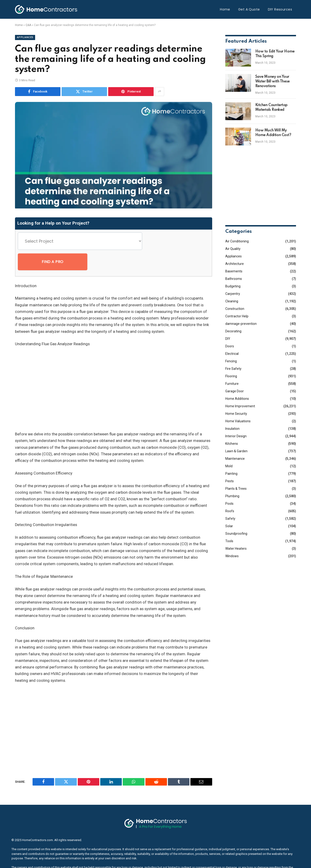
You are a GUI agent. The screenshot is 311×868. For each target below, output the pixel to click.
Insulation (232, 429)
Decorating (233, 331)
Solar (229, 526)
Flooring (231, 376)
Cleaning (232, 301)
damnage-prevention (241, 324)
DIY (228, 339)
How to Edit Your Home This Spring (275, 54)
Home (225, 9)
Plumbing (232, 496)
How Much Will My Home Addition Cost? (273, 133)
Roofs (230, 511)
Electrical (232, 354)
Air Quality (233, 249)
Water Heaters (236, 549)
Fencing (231, 361)
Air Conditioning (237, 241)
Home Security (236, 414)
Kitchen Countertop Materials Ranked (271, 108)
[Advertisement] (114, 369)
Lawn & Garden (236, 451)
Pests (230, 481)
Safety (230, 519)
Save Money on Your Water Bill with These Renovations (272, 82)
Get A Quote (249, 9)
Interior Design (236, 436)
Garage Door (235, 391)
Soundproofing (236, 534)
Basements (234, 271)
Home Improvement (240, 406)
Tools (229, 541)
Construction (235, 309)
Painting (231, 474)
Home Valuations (238, 421)
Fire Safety (233, 369)
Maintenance (235, 459)
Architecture (235, 264)
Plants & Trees (236, 489)
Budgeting (233, 286)
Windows (232, 556)
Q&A (28, 25)
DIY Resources (280, 9)
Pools (229, 504)
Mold (229, 466)
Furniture (232, 384)
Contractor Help (237, 316)
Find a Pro (169, 241)
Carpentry (233, 294)
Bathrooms (234, 279)
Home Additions (237, 399)
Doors (230, 346)
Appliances (25, 37)
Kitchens (232, 444)
